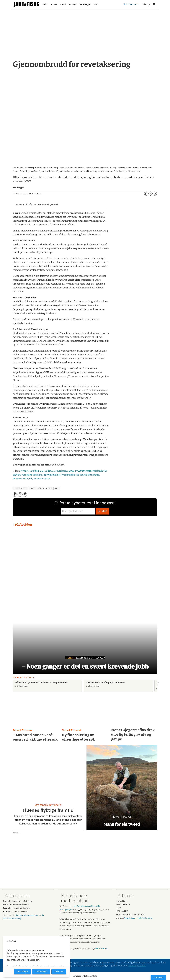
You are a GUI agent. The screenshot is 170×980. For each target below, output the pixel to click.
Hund (63, 4)
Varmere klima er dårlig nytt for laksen (105, 683)
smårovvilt (21, 488)
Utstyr (73, 4)
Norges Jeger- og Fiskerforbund (138, 918)
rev (57, 488)
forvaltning (45, 488)
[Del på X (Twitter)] (151, 194)
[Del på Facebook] (146, 194)
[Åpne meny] (154, 4)
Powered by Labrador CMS (85, 976)
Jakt (45, 4)
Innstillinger (158, 977)
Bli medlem (131, 4)
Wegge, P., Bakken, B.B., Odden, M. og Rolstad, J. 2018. (48, 471)
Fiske (54, 4)
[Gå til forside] (26, 4)
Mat (96, 4)
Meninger (85, 4)
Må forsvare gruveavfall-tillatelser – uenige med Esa (42, 683)
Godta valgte (41, 972)
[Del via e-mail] (155, 194)
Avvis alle (59, 972)
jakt (32, 488)
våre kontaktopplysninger (27, 915)
